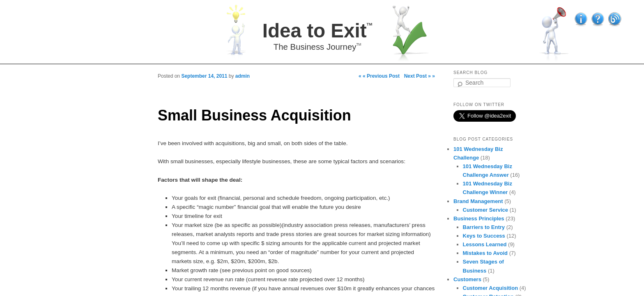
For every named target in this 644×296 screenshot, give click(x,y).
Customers (467, 279)
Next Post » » (420, 76)
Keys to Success (484, 236)
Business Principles (479, 219)
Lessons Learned (485, 244)
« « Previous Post (379, 76)
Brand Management (478, 201)
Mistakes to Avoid (485, 253)
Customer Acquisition (491, 288)
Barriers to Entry (484, 227)
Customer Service (486, 210)
